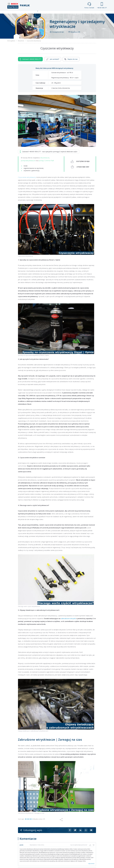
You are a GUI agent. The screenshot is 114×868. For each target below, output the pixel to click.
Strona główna (37, 14)
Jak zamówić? (53, 63)
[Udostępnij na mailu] (91, 834)
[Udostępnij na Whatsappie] (86, 834)
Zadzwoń (30, 63)
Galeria (50, 14)
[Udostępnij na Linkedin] (81, 834)
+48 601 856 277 (102, 5)
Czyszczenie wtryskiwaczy (27, 181)
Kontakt (79, 14)
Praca (60, 14)
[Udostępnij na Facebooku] (70, 834)
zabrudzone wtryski (68, 622)
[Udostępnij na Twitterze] (75, 834)
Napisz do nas (71, 63)
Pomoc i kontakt (89, 5)
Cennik (69, 14)
